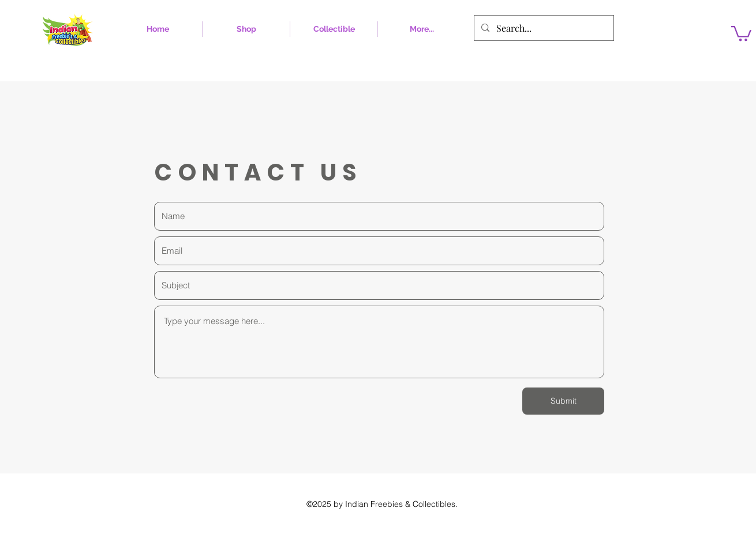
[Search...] (543, 28)
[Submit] (563, 401)
